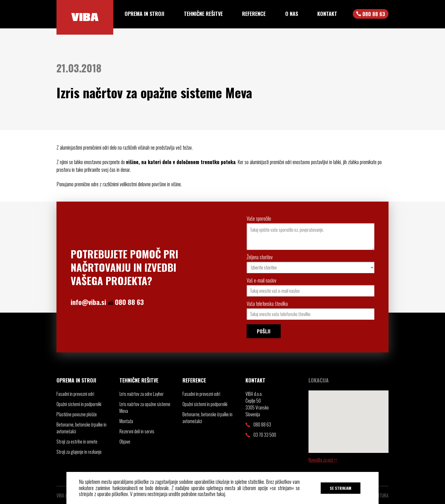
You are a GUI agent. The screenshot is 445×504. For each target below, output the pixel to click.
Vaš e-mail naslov (262, 280)
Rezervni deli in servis (137, 431)
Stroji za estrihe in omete (77, 442)
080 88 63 (129, 302)
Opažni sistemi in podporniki (79, 404)
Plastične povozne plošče (77, 414)
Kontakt (327, 14)
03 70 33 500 (261, 435)
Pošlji (264, 331)
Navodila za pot (321, 460)
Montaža (126, 421)
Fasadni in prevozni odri (75, 394)
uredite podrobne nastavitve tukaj (197, 494)
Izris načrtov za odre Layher (142, 394)
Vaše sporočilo (259, 218)
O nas (292, 14)
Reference (254, 14)
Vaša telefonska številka (267, 304)
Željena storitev (260, 257)
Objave (125, 442)
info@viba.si (88, 302)
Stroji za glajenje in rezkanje (79, 452)
